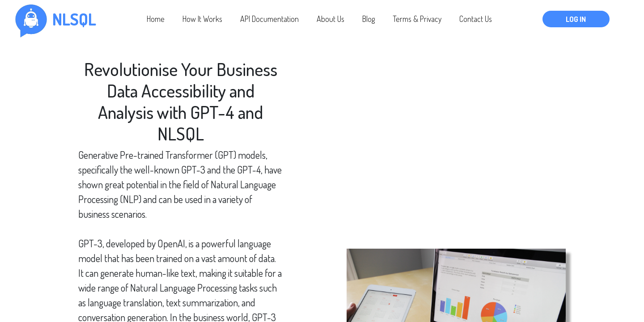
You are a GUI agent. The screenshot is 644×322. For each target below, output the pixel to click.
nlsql (74, 19)
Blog (369, 19)
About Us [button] (330, 19)
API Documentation (269, 19)
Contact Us (476, 19)
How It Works (202, 19)
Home (156, 19)
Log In (576, 19)
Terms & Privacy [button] (417, 19)
